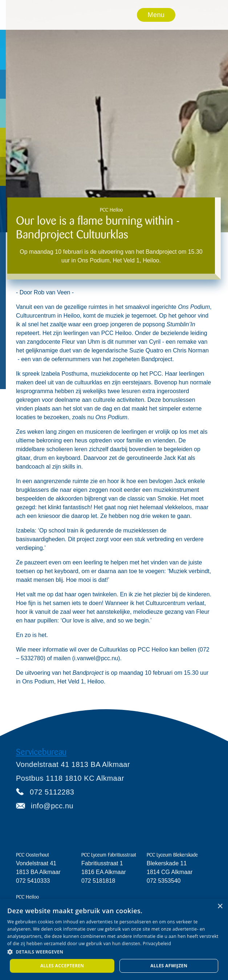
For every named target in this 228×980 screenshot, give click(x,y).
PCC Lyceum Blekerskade (172, 855)
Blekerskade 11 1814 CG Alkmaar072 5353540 (170, 872)
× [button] (220, 907)
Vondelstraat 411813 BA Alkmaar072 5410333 (38, 872)
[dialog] (114, 939)
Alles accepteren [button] (62, 966)
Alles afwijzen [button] (169, 966)
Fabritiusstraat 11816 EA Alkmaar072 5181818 (104, 872)
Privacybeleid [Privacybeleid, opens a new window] (157, 944)
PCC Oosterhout (32, 855)
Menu (156, 15)
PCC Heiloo (27, 897)
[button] (156, 15)
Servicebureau (41, 752)
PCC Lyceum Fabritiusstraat (109, 855)
